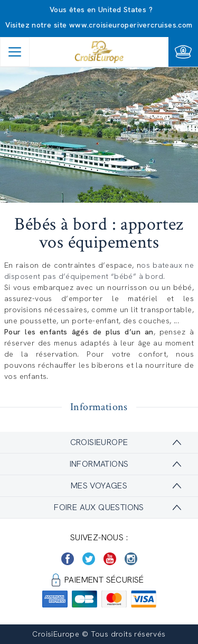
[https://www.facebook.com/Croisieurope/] (68, 559)
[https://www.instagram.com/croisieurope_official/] (131, 559)
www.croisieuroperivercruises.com (131, 25)
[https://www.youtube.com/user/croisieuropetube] (110, 559)
